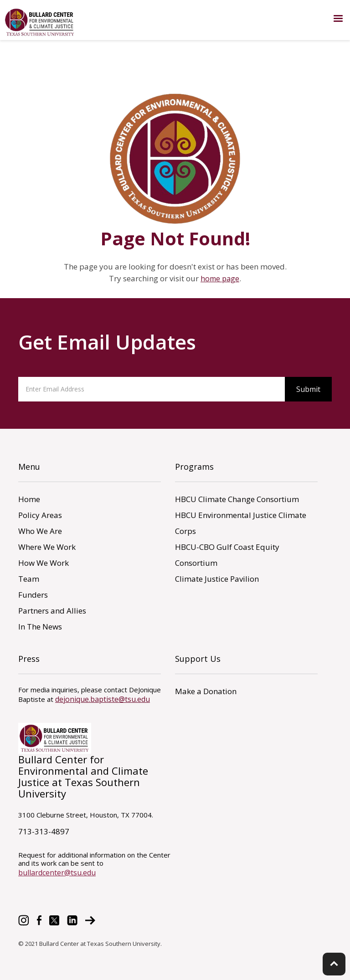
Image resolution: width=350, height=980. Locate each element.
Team (29, 579)
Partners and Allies (52, 611)
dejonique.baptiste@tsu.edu (103, 699)
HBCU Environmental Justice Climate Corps (241, 523)
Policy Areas (40, 515)
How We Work (44, 563)
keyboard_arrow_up (334, 964)
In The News (40, 627)
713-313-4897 (44, 831)
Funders (33, 595)
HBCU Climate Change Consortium (237, 499)
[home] (40, 22)
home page (220, 279)
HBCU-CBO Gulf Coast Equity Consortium (227, 555)
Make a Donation (206, 691)
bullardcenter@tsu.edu (57, 873)
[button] (338, 19)
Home (29, 499)
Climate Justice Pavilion (217, 579)
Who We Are (40, 531)
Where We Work (47, 547)
